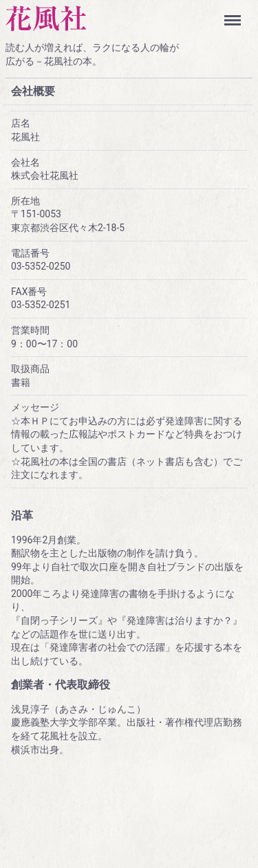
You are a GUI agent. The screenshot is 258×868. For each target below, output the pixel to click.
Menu (236, 14)
